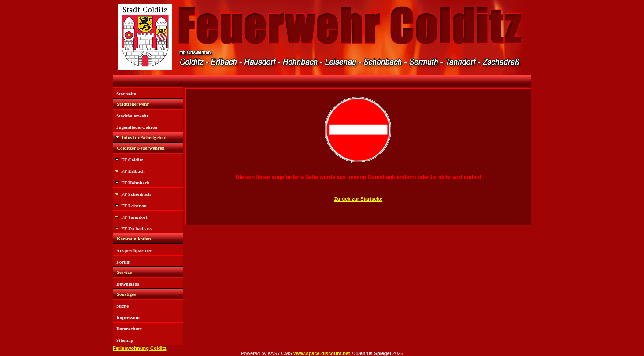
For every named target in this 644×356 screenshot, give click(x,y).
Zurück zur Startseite (358, 199)
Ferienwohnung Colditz (140, 348)
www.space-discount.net (322, 353)
